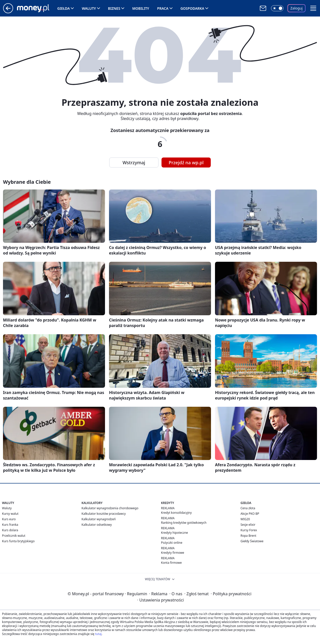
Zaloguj (297, 8)
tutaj (98, 634)
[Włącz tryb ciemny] (277, 8)
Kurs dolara (10, 530)
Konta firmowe (171, 563)
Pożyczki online (172, 543)
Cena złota (248, 508)
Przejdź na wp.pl (186, 162)
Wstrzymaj (134, 162)
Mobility (141, 8)
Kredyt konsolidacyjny (176, 513)
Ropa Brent (248, 536)
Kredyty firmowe (173, 553)
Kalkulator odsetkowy (97, 525)
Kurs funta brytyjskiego (18, 541)
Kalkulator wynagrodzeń (99, 519)
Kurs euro (9, 519)
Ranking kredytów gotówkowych (184, 523)
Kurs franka (10, 525)
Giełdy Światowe (252, 541)
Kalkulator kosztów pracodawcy (104, 514)
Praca (163, 8)
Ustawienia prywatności (160, 600)
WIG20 (245, 519)
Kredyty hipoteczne (174, 533)
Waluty (89, 8)
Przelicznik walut (14, 536)
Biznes (114, 8)
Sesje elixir (248, 525)
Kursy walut (10, 514)
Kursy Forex (249, 530)
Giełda (63, 8)
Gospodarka (192, 8)
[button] (313, 8)
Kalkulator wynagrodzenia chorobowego (110, 508)
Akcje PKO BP (250, 514)
